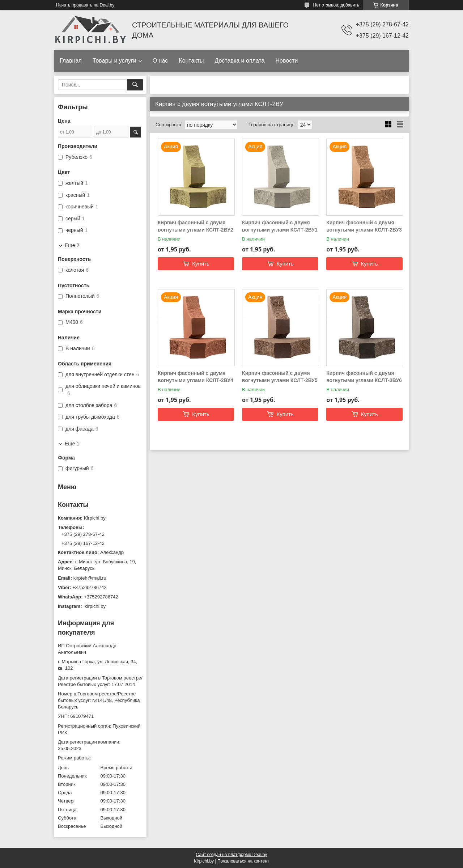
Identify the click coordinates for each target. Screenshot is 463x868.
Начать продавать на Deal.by (85, 5)
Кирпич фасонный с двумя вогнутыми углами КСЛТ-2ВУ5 (280, 377)
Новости (286, 61)
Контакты (191, 61)
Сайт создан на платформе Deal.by (232, 855)
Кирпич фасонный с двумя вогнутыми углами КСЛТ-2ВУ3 (364, 226)
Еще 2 (72, 245)
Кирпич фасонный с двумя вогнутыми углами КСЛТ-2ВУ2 (196, 226)
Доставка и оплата (239, 61)
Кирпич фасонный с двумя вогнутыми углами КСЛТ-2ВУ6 (364, 377)
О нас (160, 61)
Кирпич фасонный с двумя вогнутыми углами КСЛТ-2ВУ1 (280, 226)
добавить (350, 5)
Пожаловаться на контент (243, 861)
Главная (71, 61)
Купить (201, 264)
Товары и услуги (114, 61)
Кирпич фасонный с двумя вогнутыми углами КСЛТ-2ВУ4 (196, 377)
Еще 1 (72, 444)
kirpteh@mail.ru (90, 578)
